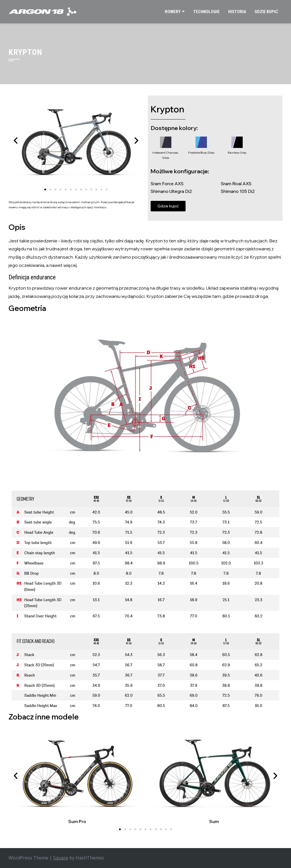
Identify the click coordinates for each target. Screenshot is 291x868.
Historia (237, 12)
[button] (16, 141)
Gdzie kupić (266, 12)
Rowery (173, 12)
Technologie (206, 12)
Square (61, 858)
